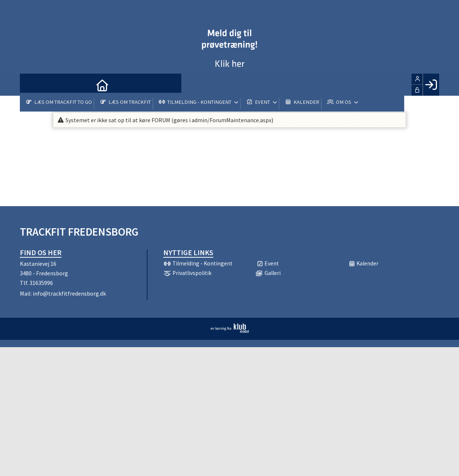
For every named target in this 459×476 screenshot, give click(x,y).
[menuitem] (31, 85)
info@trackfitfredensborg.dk (69, 293)
